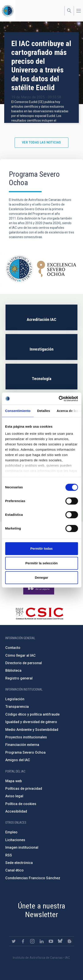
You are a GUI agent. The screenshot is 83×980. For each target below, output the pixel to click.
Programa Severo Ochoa (25, 752)
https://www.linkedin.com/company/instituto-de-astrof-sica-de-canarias (42, 941)
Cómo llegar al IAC (20, 655)
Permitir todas (41, 548)
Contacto (13, 648)
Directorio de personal (24, 663)
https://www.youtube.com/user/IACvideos (51, 941)
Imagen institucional (22, 847)
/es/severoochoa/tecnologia (41, 377)
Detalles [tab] (44, 411)
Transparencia (17, 707)
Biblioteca (13, 670)
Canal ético (14, 870)
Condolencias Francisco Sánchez (33, 878)
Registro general (19, 678)
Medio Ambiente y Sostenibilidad (32, 730)
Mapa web (14, 781)
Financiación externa (22, 745)
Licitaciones (15, 840)
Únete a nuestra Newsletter (42, 910)
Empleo (11, 832)
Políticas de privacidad (24, 789)
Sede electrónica (19, 863)
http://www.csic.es (39, 613)
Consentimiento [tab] (18, 411)
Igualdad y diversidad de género (31, 722)
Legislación (15, 699)
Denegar (41, 577)
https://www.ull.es (39, 588)
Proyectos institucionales (26, 737)
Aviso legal (14, 796)
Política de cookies (21, 804)
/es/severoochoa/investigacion (41, 347)
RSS (9, 855)
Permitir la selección (42, 563)
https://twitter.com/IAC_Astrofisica (14, 941)
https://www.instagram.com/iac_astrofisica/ (32, 941)
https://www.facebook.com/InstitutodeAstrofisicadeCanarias (23, 941)
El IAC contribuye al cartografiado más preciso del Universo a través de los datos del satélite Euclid (41, 66)
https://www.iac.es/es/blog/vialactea (69, 941)
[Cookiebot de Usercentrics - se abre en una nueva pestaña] (59, 399)
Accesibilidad (16, 811)
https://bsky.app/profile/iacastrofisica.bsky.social (60, 941)
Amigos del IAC (18, 760)
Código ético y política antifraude (32, 714)
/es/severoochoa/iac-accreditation (41, 317)
